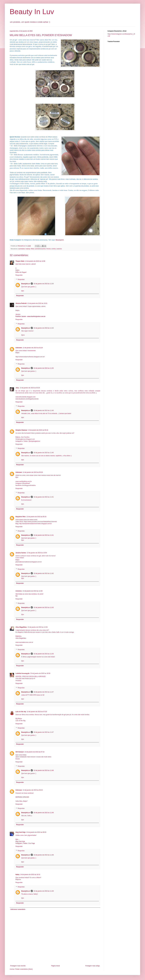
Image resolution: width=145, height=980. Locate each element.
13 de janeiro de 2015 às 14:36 (38, 627)
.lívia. (17, 388)
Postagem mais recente (18, 966)
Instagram (19, 843)
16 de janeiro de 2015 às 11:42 (44, 573)
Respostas (21, 279)
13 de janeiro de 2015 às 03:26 (30, 388)
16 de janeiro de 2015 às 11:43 (44, 607)
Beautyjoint (60, 240)
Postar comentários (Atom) (24, 969)
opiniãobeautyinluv (40, 249)
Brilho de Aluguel (21, 272)
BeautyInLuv (26, 284)
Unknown (19, 348)
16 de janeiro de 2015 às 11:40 (44, 410)
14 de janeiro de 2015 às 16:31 (30, 875)
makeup (28, 249)
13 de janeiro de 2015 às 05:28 (33, 472)
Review (49, 249)
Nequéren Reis (21, 517)
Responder (19, 275)
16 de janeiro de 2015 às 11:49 (44, 891)
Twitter (25, 843)
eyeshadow (22, 249)
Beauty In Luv (32, 12)
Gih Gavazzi (20, 752)
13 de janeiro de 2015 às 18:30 (40, 673)
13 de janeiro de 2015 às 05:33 (36, 517)
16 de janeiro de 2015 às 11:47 (44, 692)
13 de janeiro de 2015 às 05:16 (38, 430)
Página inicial (55, 966)
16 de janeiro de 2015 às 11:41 (44, 497)
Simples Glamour (21, 430)
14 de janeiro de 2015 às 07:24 (34, 752)
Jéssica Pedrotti (21, 303)
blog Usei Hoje (20, 832)
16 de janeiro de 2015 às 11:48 (44, 770)
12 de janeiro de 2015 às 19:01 (37, 303)
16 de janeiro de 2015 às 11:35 (44, 368)
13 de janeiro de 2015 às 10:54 (37, 553)
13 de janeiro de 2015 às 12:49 (32, 591)
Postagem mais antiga (92, 966)
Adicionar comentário (18, 909)
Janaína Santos (21, 553)
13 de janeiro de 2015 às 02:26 (33, 348)
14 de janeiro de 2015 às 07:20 (37, 712)
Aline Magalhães (21, 627)
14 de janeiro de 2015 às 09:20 (36, 832)
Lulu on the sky (21, 712)
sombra (54, 249)
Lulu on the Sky (20, 721)
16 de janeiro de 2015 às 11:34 (44, 284)
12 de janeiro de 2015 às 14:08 (35, 261)
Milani (33, 249)
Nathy (17, 875)
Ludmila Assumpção (23, 673)
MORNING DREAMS (22, 797)
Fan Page (32, 843)
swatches (59, 249)
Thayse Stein (20, 261)
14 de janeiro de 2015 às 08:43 (33, 790)
